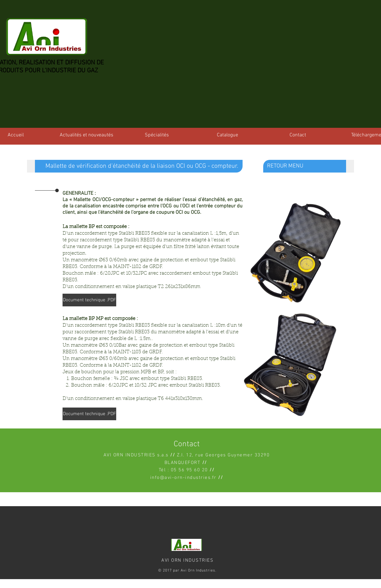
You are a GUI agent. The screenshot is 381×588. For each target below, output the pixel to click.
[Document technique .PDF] (89, 300)
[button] (135, 166)
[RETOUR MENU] (308, 166)
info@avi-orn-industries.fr (183, 478)
